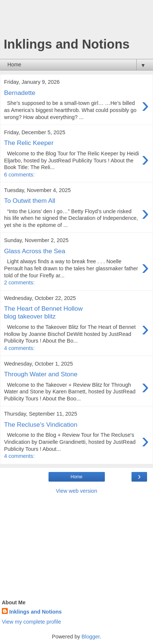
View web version (77, 491)
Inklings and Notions (36, 612)
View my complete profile (31, 622)
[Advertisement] (77, 20)
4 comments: (19, 348)
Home (76, 477)
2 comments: (19, 283)
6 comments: (19, 175)
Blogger (91, 637)
